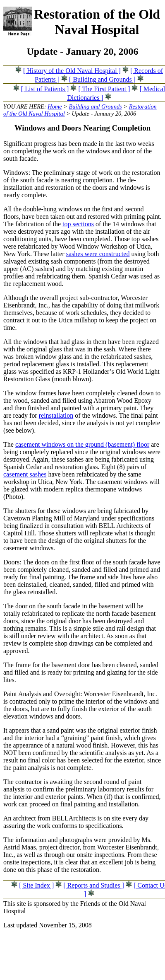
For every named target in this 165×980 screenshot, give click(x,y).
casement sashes (25, 474)
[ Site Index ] (36, 885)
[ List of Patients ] (45, 89)
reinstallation (56, 415)
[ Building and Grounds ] (102, 79)
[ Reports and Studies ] (94, 885)
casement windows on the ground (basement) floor (82, 444)
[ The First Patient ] (104, 89)
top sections (78, 224)
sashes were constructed (98, 254)
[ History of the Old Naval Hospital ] (72, 71)
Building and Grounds (96, 106)
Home (55, 106)
